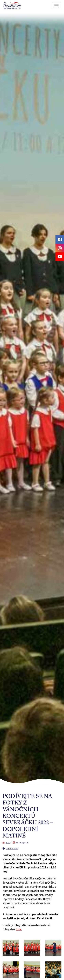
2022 (8, 842)
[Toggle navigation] (56, 6)
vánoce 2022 (12, 848)
